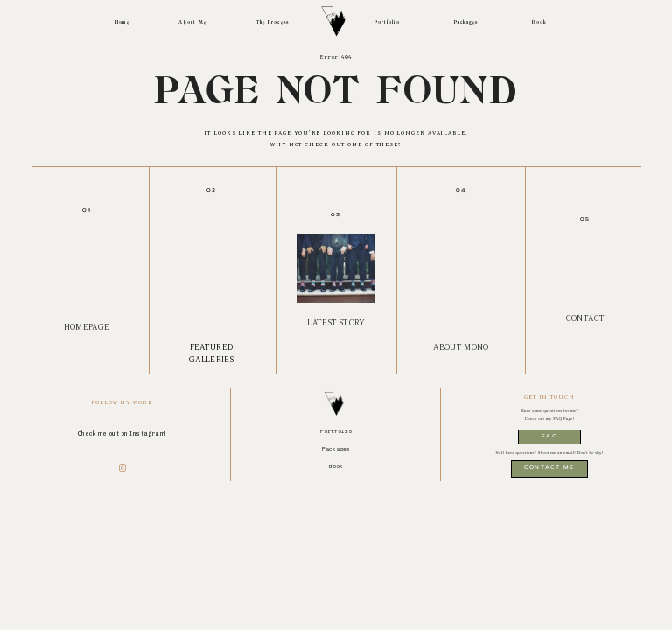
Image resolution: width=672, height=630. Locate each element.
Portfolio (387, 22)
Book (539, 22)
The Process (273, 22)
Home (122, 22)
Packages (466, 22)
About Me (192, 22)
